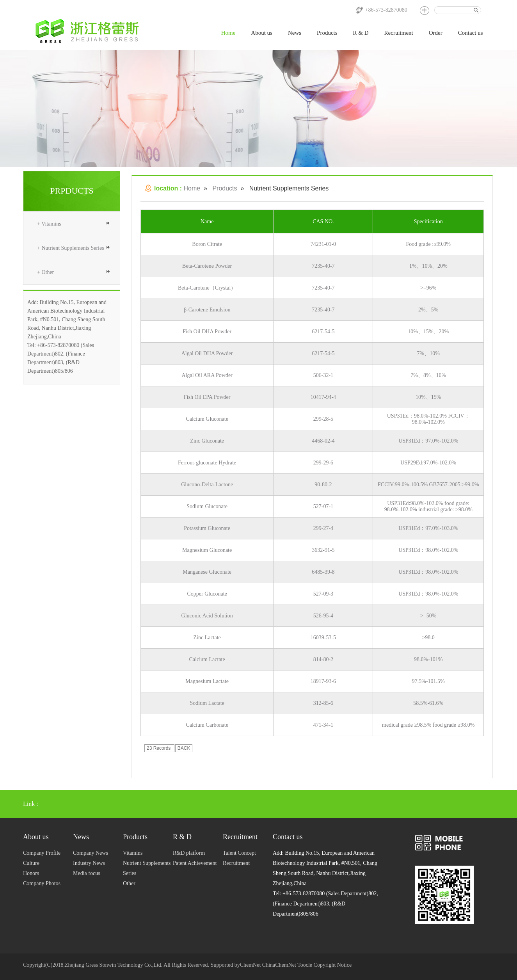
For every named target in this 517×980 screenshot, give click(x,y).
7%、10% (428, 353)
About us (262, 33)
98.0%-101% (428, 659)
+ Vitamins (49, 224)
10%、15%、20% (428, 332)
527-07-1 (323, 506)
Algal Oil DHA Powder (207, 353)
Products (327, 33)
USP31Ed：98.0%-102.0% (428, 550)
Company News (91, 853)
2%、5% (428, 310)
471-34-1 (323, 725)
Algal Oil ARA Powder (207, 375)
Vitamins (133, 853)
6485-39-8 (323, 572)
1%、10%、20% (428, 266)
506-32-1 (323, 375)
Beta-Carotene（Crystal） (207, 288)
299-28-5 (323, 419)
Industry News (89, 863)
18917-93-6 (323, 681)
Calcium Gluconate (207, 419)
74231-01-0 (323, 244)
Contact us (471, 33)
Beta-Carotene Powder (207, 266)
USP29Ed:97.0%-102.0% (428, 463)
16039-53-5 (323, 638)
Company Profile (42, 853)
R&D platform (189, 853)
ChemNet (251, 965)
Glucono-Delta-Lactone (207, 485)
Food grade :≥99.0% (428, 244)
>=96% (428, 288)
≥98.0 (428, 638)
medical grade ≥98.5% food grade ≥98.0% (428, 725)
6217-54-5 (323, 332)
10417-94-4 (323, 397)
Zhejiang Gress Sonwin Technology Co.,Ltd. (114, 965)
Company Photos (42, 883)
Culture (31, 863)
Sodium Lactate (207, 703)
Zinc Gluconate (207, 441)
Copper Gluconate (207, 594)
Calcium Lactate (207, 659)
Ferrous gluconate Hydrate (207, 463)
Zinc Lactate (207, 638)
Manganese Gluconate (207, 572)
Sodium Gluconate (207, 506)
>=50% (428, 616)
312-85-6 (323, 703)
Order (436, 33)
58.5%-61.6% (428, 703)
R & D (361, 33)
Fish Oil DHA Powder (207, 332)
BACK (184, 748)
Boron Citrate (207, 244)
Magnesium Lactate (207, 681)
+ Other (45, 272)
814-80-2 (323, 659)
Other (129, 883)
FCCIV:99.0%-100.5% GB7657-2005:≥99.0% (428, 485)
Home (228, 33)
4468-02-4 (323, 441)
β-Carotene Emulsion (207, 310)
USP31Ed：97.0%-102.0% (428, 441)
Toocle (305, 965)
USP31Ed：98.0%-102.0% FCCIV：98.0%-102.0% (428, 419)
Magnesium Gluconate (207, 550)
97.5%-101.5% (428, 681)
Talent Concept (239, 853)
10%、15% (428, 397)
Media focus (87, 873)
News (295, 33)
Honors (31, 873)
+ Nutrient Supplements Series (71, 248)
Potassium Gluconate (207, 528)
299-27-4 (323, 528)
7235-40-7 (323, 266)
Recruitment (399, 33)
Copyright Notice (333, 965)
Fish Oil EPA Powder (207, 397)
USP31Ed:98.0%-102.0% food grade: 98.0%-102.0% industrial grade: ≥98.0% (428, 506)
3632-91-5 (323, 550)
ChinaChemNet (279, 965)
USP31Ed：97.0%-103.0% (428, 528)
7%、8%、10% (428, 375)
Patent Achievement (195, 863)
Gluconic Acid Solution (207, 616)
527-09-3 (323, 594)
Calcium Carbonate (207, 725)
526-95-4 (323, 616)
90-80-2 (323, 485)
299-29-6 (323, 463)
